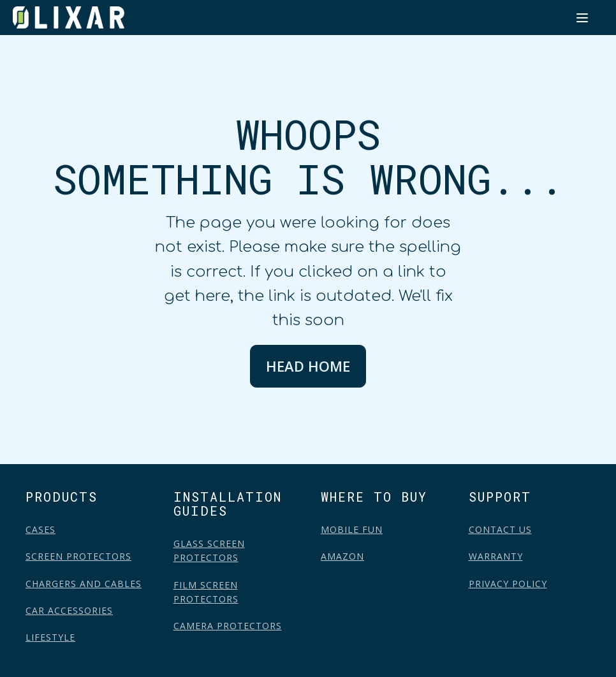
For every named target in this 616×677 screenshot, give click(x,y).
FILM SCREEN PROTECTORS (206, 592)
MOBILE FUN (352, 529)
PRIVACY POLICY (508, 584)
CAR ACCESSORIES (69, 610)
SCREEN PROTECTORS (78, 556)
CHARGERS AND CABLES (84, 584)
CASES (40, 529)
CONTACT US (500, 529)
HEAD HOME (308, 366)
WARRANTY (496, 556)
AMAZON (342, 556)
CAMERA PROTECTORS (228, 626)
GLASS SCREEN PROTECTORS (209, 550)
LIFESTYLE (50, 637)
